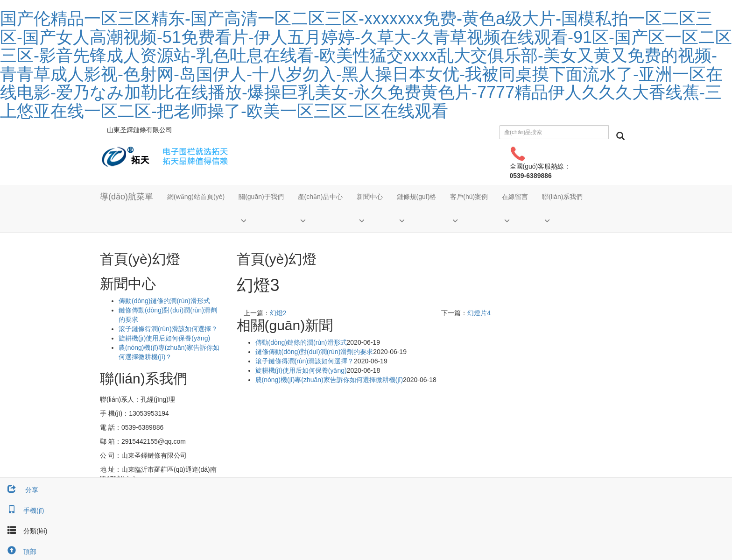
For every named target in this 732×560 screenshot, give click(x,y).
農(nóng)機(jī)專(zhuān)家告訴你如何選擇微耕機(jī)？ (329, 380)
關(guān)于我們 (261, 197)
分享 (19, 490)
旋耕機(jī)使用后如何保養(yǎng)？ (301, 370)
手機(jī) (22, 510)
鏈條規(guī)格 (417, 197)
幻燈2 (278, 313)
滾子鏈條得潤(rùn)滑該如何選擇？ (168, 329)
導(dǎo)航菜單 (127, 197)
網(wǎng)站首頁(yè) (196, 197)
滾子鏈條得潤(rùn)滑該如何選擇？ (305, 361)
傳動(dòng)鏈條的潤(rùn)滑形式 (301, 342)
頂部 (18, 552)
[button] (261, 220)
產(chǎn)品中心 (320, 197)
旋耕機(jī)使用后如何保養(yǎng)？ (164, 338)
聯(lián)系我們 (562, 197)
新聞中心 (370, 197)
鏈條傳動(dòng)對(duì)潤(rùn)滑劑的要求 (314, 352)
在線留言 (515, 197)
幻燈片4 (479, 313)
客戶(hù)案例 (469, 197)
